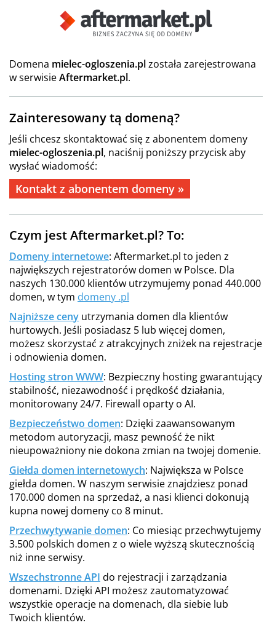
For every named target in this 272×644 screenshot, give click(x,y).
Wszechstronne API (55, 577)
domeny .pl (103, 297)
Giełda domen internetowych (77, 470)
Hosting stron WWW (56, 377)
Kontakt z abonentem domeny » (100, 189)
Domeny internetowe (59, 256)
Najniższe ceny (44, 316)
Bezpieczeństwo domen (65, 423)
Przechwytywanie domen (68, 530)
